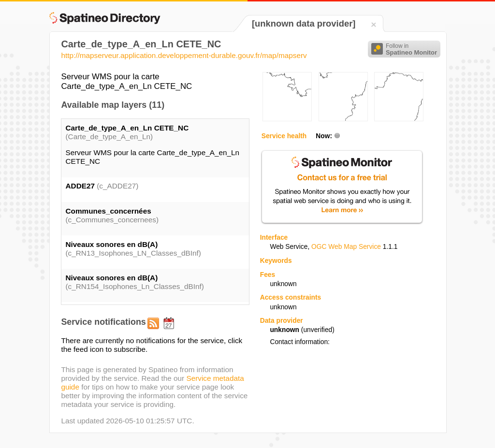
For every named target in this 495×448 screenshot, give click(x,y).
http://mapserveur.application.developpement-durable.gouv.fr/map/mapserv (184, 55)
